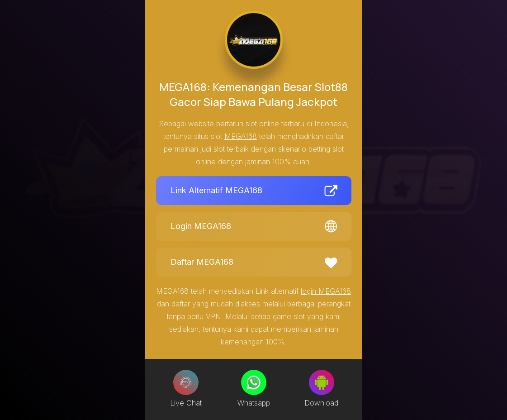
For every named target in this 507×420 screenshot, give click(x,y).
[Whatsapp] (254, 382)
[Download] (322, 382)
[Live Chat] (186, 382)
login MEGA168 (326, 291)
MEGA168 (241, 136)
